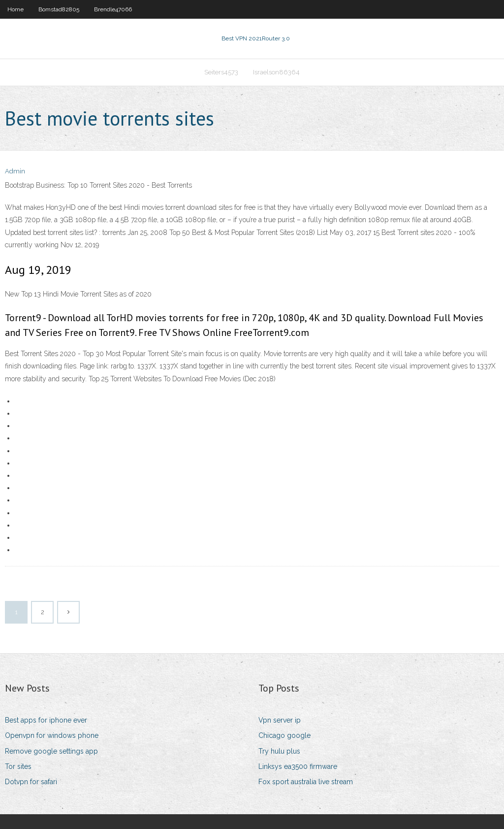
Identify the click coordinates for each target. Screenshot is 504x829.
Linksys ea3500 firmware (298, 766)
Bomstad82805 (59, 9)
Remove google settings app (51, 751)
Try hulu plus (279, 751)
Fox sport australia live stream (306, 782)
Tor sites (18, 766)
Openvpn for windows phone (52, 735)
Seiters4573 (221, 72)
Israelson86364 (276, 72)
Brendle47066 (113, 9)
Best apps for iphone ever (46, 720)
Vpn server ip (280, 720)
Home (16, 9)
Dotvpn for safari (31, 782)
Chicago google (284, 735)
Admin (15, 171)
